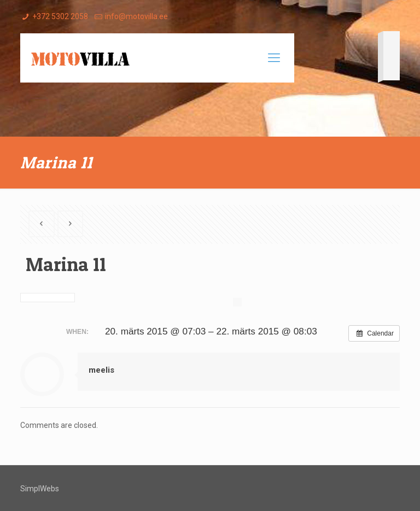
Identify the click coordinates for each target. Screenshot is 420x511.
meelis (101, 370)
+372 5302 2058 (60, 16)
